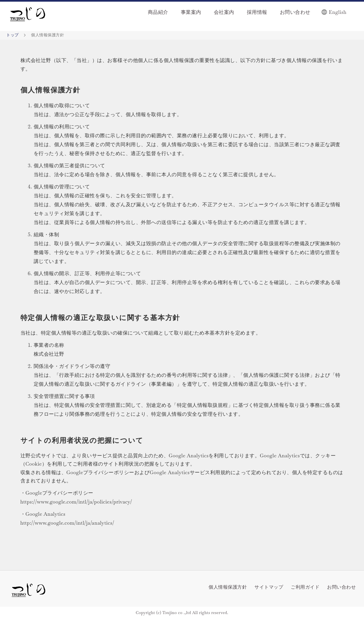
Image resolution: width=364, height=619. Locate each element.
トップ (13, 35)
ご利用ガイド (305, 587)
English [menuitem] (338, 12)
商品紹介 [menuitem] (158, 12)
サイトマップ (269, 587)
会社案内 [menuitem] (224, 12)
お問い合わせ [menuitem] (295, 12)
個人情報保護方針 (228, 587)
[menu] (217, 11)
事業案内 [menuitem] (191, 12)
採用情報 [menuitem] (257, 12)
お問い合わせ (341, 587)
